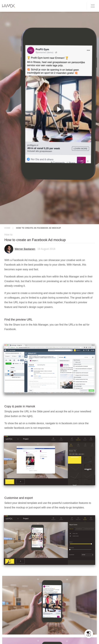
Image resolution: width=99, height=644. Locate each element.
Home (7, 228)
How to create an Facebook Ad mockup (39, 228)
